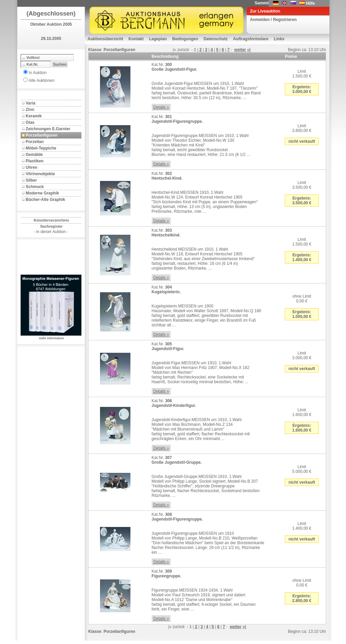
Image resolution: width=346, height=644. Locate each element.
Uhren (32, 167)
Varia (31, 103)
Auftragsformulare (251, 39)
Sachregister (52, 226)
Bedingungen (185, 39)
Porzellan (35, 142)
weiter (240, 50)
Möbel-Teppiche (41, 148)
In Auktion (38, 73)
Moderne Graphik (42, 193)
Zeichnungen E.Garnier (48, 129)
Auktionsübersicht (105, 39)
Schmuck (35, 187)
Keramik (34, 116)
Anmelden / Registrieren (273, 20)
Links (279, 39)
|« (174, 50)
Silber (31, 180)
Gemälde (34, 155)
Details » (161, 107)
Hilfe (311, 3)
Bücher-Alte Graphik (45, 200)
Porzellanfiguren (42, 135)
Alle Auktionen (42, 80)
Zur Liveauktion (265, 11)
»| (249, 50)
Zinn (30, 110)
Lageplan (158, 39)
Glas (30, 122)
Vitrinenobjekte (40, 174)
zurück (183, 50)
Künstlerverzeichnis (52, 220)
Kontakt (136, 39)
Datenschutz (215, 39)
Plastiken (35, 161)
